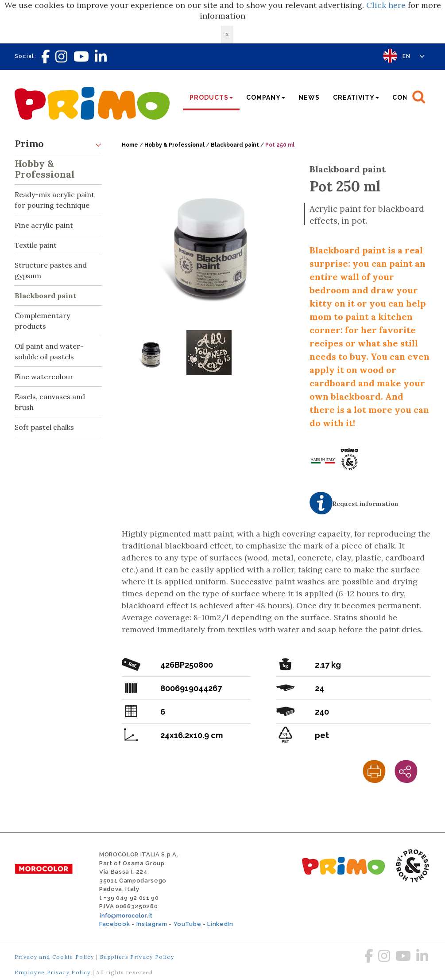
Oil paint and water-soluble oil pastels (49, 351)
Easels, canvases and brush (50, 402)
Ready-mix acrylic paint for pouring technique (58, 197)
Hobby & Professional (58, 167)
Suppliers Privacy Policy (137, 957)
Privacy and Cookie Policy (54, 957)
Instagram (152, 924)
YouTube (188, 924)
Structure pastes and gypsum (51, 270)
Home (130, 145)
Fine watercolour (44, 377)
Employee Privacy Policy (53, 972)
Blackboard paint (45, 296)
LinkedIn (220, 924)
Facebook (114, 924)
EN (414, 56)
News (309, 97)
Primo (58, 144)
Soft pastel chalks (44, 427)
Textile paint (36, 245)
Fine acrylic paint (44, 225)
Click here (386, 5)
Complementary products (42, 321)
